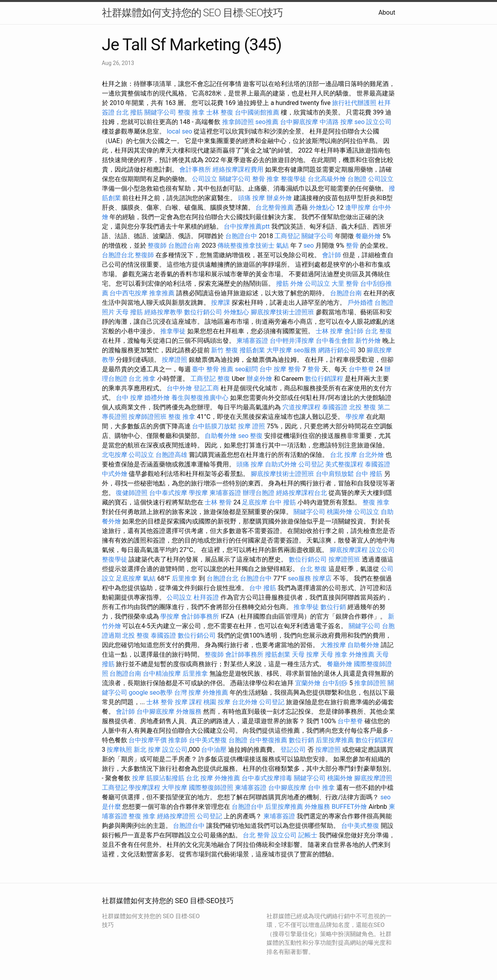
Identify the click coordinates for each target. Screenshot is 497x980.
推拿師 (178, 740)
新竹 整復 (225, 350)
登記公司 (293, 750)
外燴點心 (322, 207)
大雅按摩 (333, 645)
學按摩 (355, 417)
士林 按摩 (329, 331)
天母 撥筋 (129, 312)
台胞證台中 (241, 236)
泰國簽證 (335, 407)
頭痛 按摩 (251, 198)
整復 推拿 (191, 112)
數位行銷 (333, 607)
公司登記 (311, 464)
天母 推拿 (334, 654)
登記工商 (206, 388)
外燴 (297, 284)
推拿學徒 (173, 331)
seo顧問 (246, 369)
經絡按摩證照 (176, 816)
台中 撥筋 (369, 474)
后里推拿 (184, 578)
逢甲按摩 (358, 207)
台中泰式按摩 (168, 493)
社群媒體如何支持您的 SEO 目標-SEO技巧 (193, 13)
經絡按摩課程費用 (238, 169)
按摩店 (322, 578)
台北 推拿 (142, 379)
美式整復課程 (344, 464)
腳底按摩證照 (373, 778)
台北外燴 (371, 455)
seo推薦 (267, 122)
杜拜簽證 (206, 597)
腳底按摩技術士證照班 (282, 312)
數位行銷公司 (203, 312)
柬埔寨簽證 (252, 341)
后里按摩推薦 (335, 740)
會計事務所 (195, 169)
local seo (179, 131)
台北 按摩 (343, 455)
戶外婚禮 (360, 303)
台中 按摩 (129, 398)
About (387, 12)
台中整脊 (361, 369)
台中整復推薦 (268, 740)
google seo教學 (150, 692)
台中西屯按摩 (129, 293)
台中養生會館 (335, 341)
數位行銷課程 (324, 379)
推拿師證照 (238, 122)
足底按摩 (255, 502)
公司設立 (205, 179)
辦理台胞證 (259, 493)
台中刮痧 (335, 683)
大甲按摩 (279, 350)
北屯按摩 (115, 455)
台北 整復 (378, 331)
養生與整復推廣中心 (200, 398)
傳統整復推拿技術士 (246, 245)
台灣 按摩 (188, 692)
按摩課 (221, 303)
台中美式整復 (208, 740)
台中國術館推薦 (257, 112)
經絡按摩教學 (163, 312)
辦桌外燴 (279, 198)
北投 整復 (363, 407)
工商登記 (287, 236)
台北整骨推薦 (274, 207)
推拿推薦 (162, 293)
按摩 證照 (251, 426)
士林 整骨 (218, 502)
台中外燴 (179, 388)
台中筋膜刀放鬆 (214, 426)
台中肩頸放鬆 (335, 474)
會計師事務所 (200, 616)
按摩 (138, 778)
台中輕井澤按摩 (292, 341)
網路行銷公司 (337, 350)
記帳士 (308, 835)
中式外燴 (115, 474)
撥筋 (282, 284)
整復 (224, 379)
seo (360, 122)
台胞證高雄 (171, 455)
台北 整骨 (256, 835)
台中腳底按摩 (299, 122)
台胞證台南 (184, 245)
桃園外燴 (340, 512)
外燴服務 (189, 712)
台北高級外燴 (327, 179)
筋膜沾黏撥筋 (165, 778)
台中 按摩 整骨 (280, 369)
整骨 (352, 245)
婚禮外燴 (157, 398)
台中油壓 (214, 750)
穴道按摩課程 (301, 407)
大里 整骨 (345, 284)
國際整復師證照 (211, 788)
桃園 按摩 (217, 702)
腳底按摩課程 (349, 550)
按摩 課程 (188, 702)
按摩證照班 (344, 559)
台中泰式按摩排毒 (267, 778)
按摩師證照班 (148, 417)
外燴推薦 (362, 654)
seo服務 (305, 350)
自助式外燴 (281, 464)
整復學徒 (294, 179)
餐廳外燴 (368, 236)
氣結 (282, 245)
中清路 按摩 (336, 122)
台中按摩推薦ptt (247, 226)
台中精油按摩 (162, 673)
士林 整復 (220, 112)
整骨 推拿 (266, 179)
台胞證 (357, 179)
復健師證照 (132, 493)
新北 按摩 (147, 750)
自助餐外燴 (221, 436)
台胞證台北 (118, 255)
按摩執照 (119, 750)
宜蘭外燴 (308, 683)
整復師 (157, 245)
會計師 (332, 255)
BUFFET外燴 (349, 807)
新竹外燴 (368, 341)
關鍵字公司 (160, 112)
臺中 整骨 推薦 (213, 369)
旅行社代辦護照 (354, 103)
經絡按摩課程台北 (301, 493)
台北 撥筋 (129, 112)
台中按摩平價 (148, 740)
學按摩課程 (144, 788)
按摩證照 (175, 360)
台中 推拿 (321, 788)
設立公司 (379, 122)
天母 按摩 (305, 654)
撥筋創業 (252, 350)
